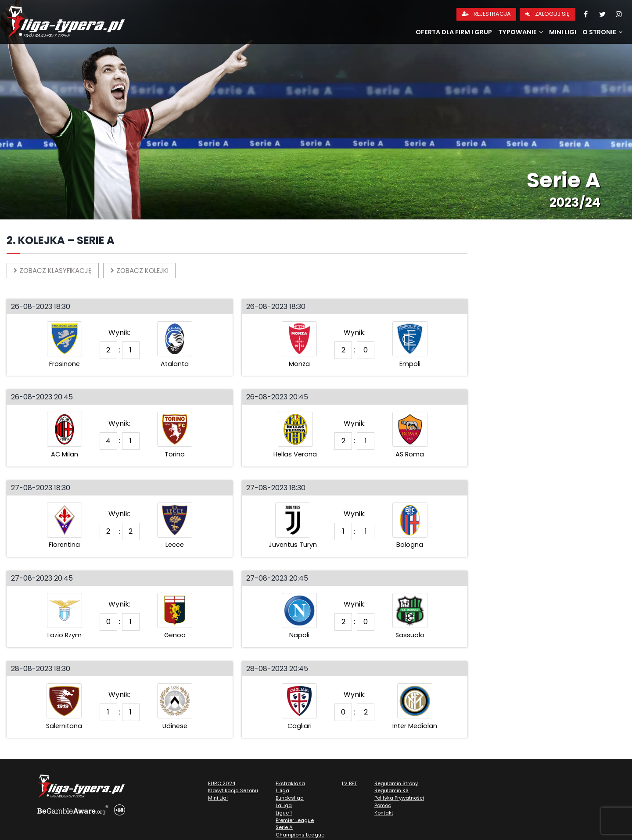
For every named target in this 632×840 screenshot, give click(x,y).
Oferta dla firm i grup (454, 32)
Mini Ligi (563, 32)
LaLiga (284, 806)
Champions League (300, 836)
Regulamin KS (391, 791)
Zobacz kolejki (148, 271)
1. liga (282, 791)
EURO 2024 (222, 784)
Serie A (284, 828)
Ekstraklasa (290, 784)
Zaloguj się (548, 14)
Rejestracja (487, 14)
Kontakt (384, 814)
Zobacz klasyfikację (56, 271)
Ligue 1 (284, 814)
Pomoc (383, 806)
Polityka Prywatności (399, 799)
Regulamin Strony (396, 784)
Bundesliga (290, 799)
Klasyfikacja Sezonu (233, 791)
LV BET (349, 784)
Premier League (295, 821)
